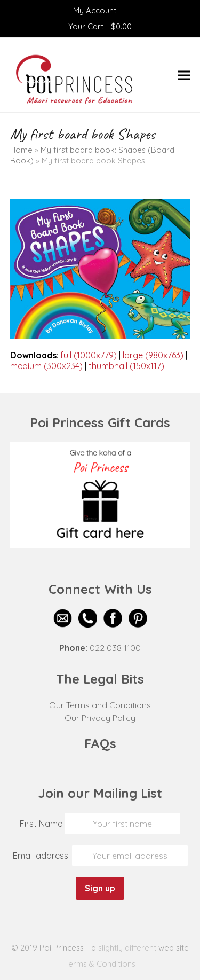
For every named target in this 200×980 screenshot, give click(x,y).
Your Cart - (100, 26)
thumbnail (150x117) (126, 366)
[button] (184, 75)
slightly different (127, 948)
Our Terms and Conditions (100, 705)
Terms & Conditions (100, 964)
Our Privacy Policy (100, 718)
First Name (41, 824)
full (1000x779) (89, 355)
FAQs (100, 743)
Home (21, 150)
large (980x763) (153, 355)
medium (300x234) (46, 366)
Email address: (42, 856)
